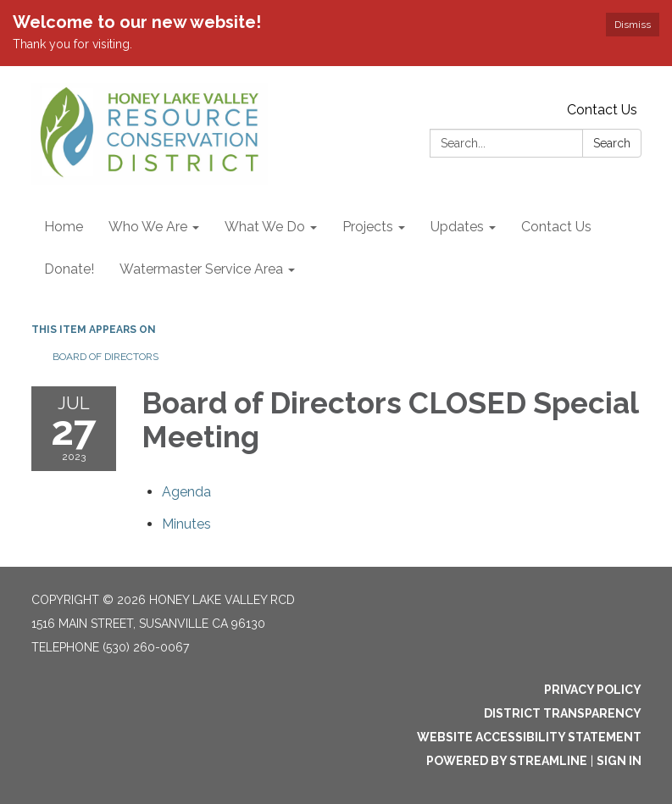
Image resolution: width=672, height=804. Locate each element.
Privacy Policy (593, 690)
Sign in (619, 761)
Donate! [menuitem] (69, 269)
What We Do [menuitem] (265, 227)
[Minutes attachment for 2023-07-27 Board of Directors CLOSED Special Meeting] (186, 524)
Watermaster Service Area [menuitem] (201, 269)
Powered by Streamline (507, 761)
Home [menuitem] (64, 227)
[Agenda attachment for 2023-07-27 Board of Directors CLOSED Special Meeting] (186, 492)
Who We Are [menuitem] (148, 227)
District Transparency (563, 713)
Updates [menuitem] (457, 227)
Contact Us (602, 110)
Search (612, 143)
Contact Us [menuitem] (556, 227)
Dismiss (633, 25)
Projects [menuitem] (368, 227)
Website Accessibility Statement (529, 737)
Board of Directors (106, 357)
